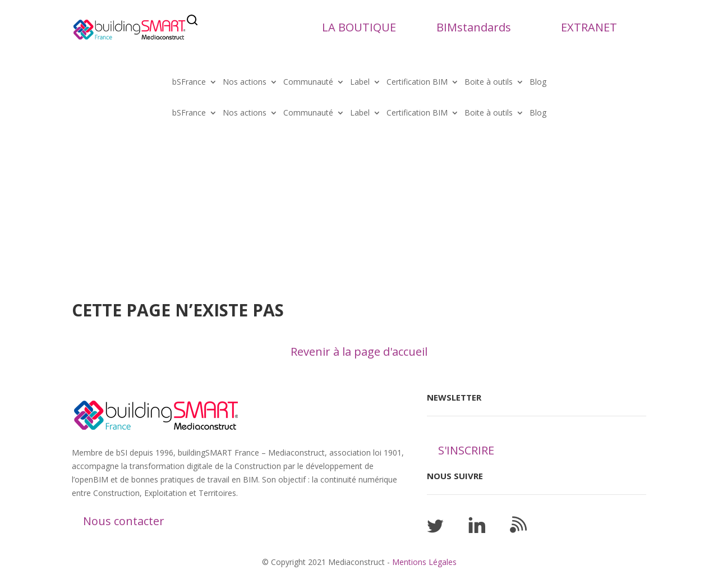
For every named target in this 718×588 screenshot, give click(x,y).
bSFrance (189, 82)
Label (360, 82)
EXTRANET (589, 27)
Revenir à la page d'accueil (359, 352)
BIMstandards (474, 27)
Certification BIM (417, 82)
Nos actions (245, 82)
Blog (538, 82)
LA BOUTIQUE (359, 27)
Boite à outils (489, 82)
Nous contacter (124, 521)
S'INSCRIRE (466, 450)
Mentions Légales (424, 562)
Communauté (308, 82)
